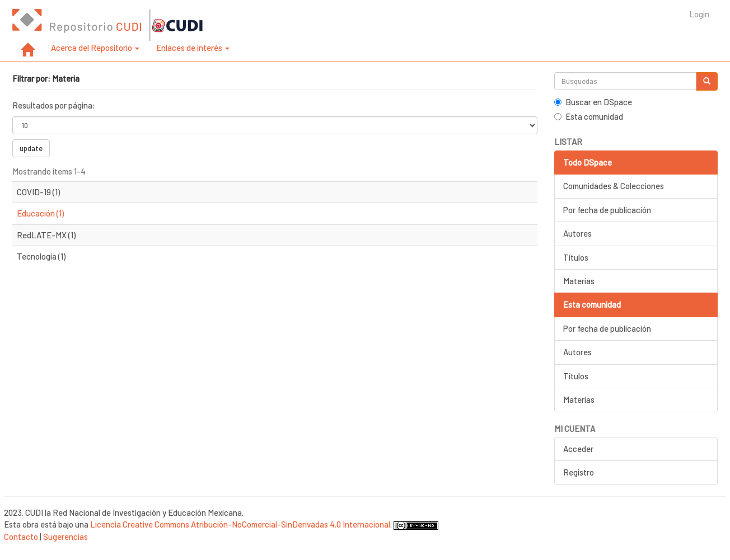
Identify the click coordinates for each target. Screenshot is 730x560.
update (31, 148)
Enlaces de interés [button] (193, 48)
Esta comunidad (589, 116)
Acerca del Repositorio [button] (95, 48)
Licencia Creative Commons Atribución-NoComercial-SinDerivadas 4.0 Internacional (240, 524)
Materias (579, 281)
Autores (577, 233)
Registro (579, 472)
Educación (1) (40, 213)
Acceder (578, 449)
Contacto (21, 537)
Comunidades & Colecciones (614, 186)
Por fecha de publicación (607, 210)
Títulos (576, 257)
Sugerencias (65, 537)
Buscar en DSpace (593, 102)
